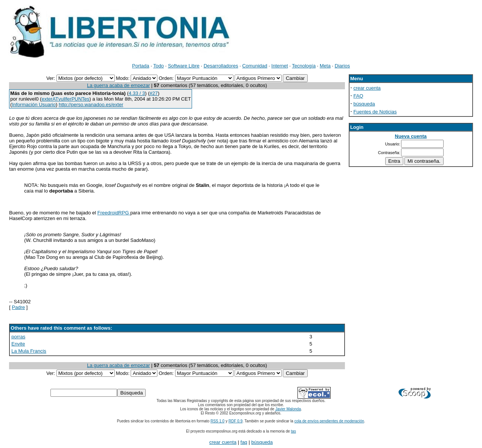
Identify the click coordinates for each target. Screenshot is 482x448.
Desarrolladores (221, 66)
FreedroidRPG (114, 213)
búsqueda (364, 104)
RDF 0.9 (236, 421)
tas (294, 431)
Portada (141, 66)
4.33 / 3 (137, 93)
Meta (325, 66)
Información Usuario (34, 105)
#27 (154, 93)
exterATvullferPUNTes (65, 99)
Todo (159, 66)
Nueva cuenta (411, 136)
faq (244, 442)
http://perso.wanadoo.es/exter (91, 105)
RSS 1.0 (217, 421)
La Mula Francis (29, 351)
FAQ (358, 96)
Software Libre (184, 66)
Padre (19, 307)
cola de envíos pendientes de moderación (329, 421)
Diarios (342, 66)
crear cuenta (367, 88)
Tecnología (304, 66)
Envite (18, 344)
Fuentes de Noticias (375, 112)
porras (18, 337)
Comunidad (255, 66)
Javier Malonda (288, 409)
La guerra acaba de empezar (118, 85)
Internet (280, 66)
